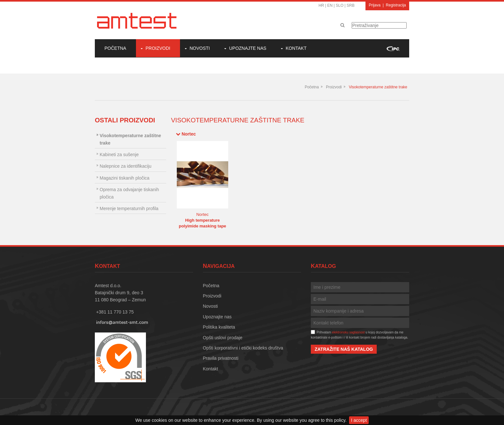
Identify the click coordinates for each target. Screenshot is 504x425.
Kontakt (296, 48)
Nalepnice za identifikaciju (126, 166)
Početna (115, 48)
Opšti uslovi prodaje (223, 338)
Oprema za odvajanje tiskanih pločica (129, 193)
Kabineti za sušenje (119, 155)
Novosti (200, 48)
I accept (359, 420)
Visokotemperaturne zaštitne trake (378, 87)
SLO (340, 5)
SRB (351, 5)
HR (321, 5)
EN (330, 5)
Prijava (375, 5)
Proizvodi (158, 48)
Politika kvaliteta (219, 327)
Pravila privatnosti (221, 358)
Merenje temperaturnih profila (129, 208)
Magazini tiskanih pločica (125, 178)
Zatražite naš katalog (344, 349)
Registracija (396, 5)
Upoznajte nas (248, 48)
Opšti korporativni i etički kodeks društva (243, 348)
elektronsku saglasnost (348, 332)
